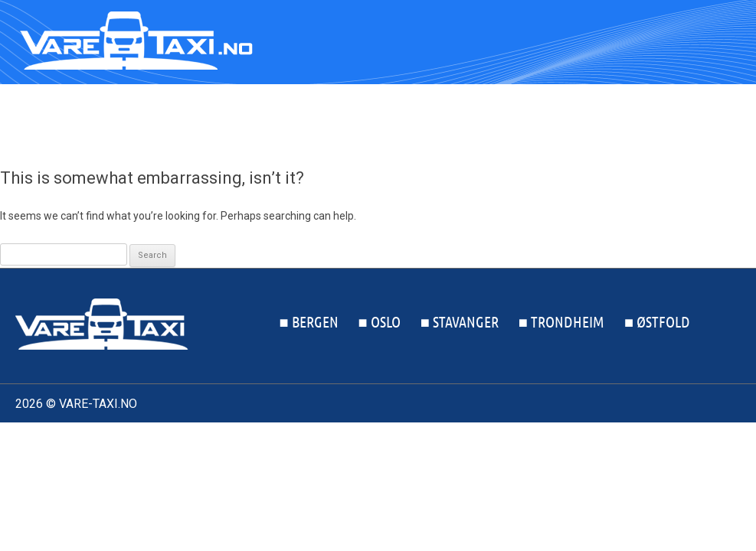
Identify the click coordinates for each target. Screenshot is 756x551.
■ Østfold (708, 118)
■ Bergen (360, 118)
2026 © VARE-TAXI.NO (76, 404)
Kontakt (484, 436)
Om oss (419, 436)
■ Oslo (430, 118)
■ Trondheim (612, 118)
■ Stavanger (510, 118)
